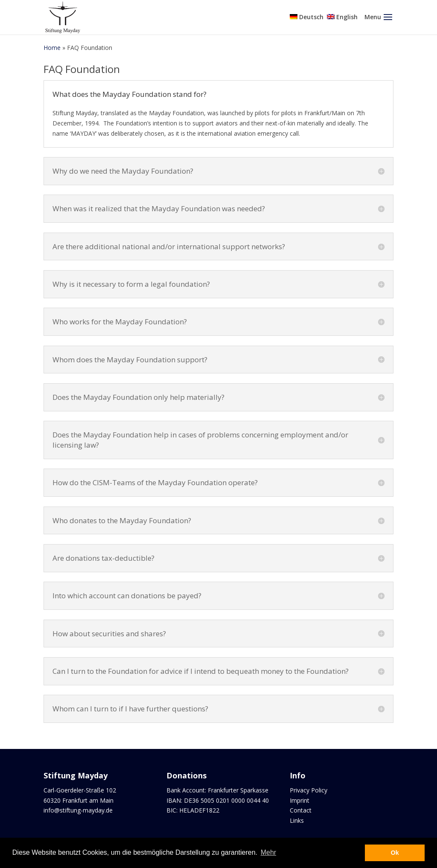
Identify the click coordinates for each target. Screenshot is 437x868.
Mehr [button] (268, 852)
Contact (301, 810)
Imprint (300, 800)
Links (297, 820)
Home (52, 48)
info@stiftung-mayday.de (78, 810)
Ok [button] (395, 853)
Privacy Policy (309, 790)
